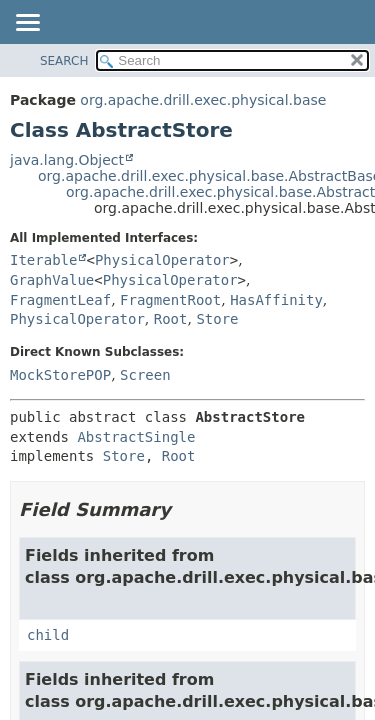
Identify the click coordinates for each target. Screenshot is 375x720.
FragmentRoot (170, 300)
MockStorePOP (60, 375)
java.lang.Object (67, 160)
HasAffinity (276, 300)
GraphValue (52, 280)
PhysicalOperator (162, 260)
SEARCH (64, 61)
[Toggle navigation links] (27, 24)
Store (217, 319)
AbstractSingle (136, 437)
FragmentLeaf (60, 300)
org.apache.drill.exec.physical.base (203, 100)
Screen (145, 375)
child (48, 635)
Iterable (43, 260)
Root (171, 319)
